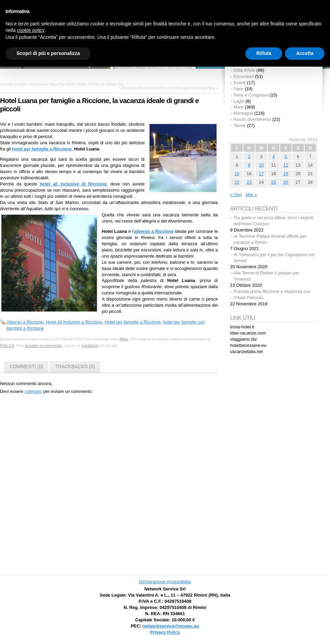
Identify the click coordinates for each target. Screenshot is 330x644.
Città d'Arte (244, 70)
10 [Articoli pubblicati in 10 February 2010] (261, 165)
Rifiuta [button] (264, 53)
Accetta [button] (305, 53)
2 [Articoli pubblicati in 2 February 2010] (249, 156)
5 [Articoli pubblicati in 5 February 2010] (286, 156)
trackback (90, 346)
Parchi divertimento (252, 119)
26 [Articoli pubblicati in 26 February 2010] (286, 182)
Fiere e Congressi (251, 95)
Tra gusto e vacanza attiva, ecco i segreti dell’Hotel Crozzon (273, 221)
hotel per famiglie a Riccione (42, 149)
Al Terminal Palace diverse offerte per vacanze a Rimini (270, 239)
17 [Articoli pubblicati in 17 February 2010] (261, 174)
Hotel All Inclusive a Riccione (74, 322)
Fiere (238, 89)
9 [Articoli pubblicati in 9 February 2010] (249, 165)
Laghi (239, 101)
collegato (33, 391)
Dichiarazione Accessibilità (165, 582)
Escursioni (244, 76)
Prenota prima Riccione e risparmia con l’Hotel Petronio (272, 295)
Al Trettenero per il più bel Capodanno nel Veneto (274, 258)
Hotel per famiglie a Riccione (133, 322)
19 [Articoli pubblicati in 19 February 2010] (286, 174)
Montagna (243, 113)
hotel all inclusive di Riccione (73, 184)
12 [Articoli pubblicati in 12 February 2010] (286, 165)
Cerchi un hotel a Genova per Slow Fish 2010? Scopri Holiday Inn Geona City (64, 84)
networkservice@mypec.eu (171, 626)
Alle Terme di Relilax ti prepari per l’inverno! (266, 276)
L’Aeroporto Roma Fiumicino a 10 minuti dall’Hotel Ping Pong (167, 88)
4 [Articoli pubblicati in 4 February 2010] (273, 156)
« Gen (236, 195)
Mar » (251, 195)
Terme (240, 126)
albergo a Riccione (154, 231)
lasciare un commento (43, 346)
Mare (124, 339)
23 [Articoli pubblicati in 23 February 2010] (249, 182)
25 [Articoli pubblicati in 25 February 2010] (274, 182)
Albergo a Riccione (25, 322)
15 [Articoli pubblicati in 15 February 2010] (237, 174)
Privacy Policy (165, 632)
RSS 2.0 (7, 346)
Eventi (240, 83)
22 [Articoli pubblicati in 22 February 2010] (237, 182)
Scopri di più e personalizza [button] (48, 53)
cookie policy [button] (30, 30)
